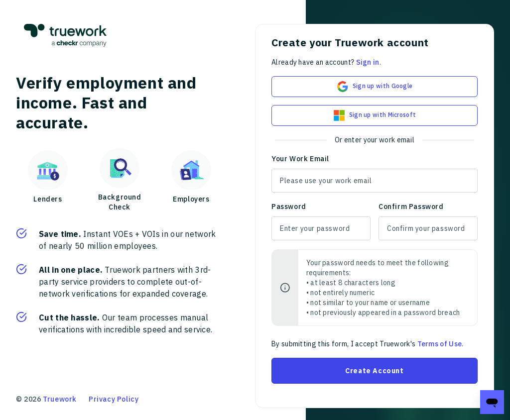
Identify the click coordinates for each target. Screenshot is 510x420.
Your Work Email (300, 159)
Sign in (368, 62)
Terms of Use (440, 344)
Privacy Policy (114, 399)
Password (289, 207)
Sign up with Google (375, 87)
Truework (60, 399)
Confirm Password (411, 207)
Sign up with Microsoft (375, 115)
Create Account (374, 371)
